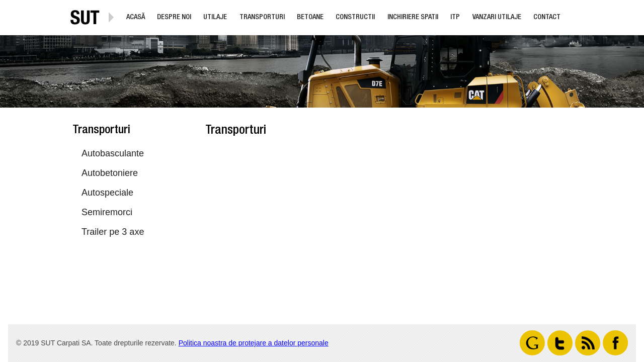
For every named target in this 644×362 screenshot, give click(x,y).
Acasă (136, 18)
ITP (455, 18)
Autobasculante (113, 153)
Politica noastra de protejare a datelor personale (254, 343)
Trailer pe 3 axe (113, 232)
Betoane (310, 18)
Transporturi (262, 18)
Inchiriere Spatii (413, 18)
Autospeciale (107, 193)
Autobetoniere (110, 173)
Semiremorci (107, 212)
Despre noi (174, 18)
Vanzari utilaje (497, 18)
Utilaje (215, 18)
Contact (547, 18)
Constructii (355, 18)
